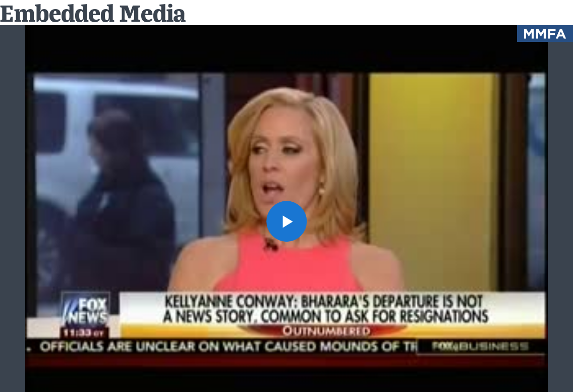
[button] (287, 221)
